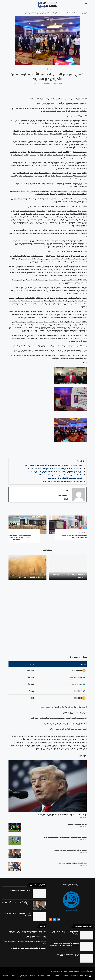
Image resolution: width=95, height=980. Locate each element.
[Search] (10, 5)
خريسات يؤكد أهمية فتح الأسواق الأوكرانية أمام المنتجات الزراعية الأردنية (55, 468)
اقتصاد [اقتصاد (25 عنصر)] (30, 736)
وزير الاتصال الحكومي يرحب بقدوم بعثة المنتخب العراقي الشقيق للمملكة (55, 472)
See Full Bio (63, 495)
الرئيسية (84, 13)
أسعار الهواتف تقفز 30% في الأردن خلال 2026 (73, 863)
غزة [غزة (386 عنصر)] (29, 746)
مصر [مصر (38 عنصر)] (73, 749)
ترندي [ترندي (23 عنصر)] (22, 742)
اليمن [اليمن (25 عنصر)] (50, 742)
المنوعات (41, 975)
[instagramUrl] (65, 500)
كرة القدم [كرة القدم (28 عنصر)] (15, 746)
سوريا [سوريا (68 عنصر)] (33, 746)
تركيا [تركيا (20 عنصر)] (27, 742)
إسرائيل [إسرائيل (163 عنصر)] (58, 736)
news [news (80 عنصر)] (78, 736)
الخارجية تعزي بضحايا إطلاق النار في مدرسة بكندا (65, 478)
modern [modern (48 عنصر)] (84, 736)
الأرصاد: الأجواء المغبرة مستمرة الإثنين (32, 577)
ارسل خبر (6, 975)
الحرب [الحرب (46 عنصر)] (84, 739)
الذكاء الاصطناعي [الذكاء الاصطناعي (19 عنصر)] (75, 739)
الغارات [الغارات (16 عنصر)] (35, 739)
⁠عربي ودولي (23, 975)
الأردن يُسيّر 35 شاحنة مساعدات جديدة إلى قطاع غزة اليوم (62, 481)
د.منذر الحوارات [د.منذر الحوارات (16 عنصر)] (74, 746)
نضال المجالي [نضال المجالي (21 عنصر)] (48, 749)
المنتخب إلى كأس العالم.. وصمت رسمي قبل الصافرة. (71, 850)
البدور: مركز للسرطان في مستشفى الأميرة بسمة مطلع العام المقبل (69, 576)
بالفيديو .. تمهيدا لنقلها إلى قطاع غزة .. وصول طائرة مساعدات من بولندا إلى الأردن (53, 465)
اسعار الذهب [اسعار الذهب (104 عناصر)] (39, 736)
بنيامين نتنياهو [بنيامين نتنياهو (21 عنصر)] (41, 742)
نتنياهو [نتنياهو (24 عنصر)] (57, 749)
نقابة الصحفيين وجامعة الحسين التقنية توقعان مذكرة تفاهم (60, 475)
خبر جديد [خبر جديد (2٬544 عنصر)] (84, 746)
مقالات (56, 975)
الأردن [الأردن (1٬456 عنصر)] (24, 736)
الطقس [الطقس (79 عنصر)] (47, 739)
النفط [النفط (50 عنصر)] (69, 742)
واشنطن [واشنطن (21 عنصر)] (39, 749)
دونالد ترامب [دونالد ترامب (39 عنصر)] (63, 746)
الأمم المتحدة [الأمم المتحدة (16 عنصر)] (16, 736)
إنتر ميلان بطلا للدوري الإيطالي (77, 824)
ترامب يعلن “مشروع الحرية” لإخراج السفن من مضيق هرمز (62, 815)
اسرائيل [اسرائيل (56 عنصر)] (47, 736)
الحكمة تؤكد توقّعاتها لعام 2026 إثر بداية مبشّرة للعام (65, 933)
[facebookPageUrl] (67, 500)
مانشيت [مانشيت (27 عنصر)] (79, 749)
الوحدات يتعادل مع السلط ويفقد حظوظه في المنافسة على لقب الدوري (65, 837)
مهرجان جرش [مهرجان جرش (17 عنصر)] (66, 749)
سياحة (74, 975)
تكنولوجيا (65, 975)
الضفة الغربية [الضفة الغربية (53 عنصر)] (56, 739)
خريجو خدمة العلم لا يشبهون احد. (20, 890)
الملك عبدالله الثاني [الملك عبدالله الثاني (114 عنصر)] (79, 742)
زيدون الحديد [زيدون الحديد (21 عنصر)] (41, 746)
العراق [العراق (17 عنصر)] (41, 739)
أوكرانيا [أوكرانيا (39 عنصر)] (65, 736)
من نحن (14, 975)
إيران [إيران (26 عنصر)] (53, 736)
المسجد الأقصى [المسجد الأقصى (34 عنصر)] (25, 739)
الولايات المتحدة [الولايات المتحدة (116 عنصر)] (59, 742)
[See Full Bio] (57, 495)
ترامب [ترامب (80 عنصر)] (32, 742)
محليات (74, 13)
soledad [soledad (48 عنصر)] (72, 736)
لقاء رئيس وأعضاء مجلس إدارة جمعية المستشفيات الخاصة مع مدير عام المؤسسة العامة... (64, 945)
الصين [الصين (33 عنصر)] (65, 739)
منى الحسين (61, 111)
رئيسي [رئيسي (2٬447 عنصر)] (55, 746)
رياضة (49, 975)
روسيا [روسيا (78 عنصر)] (49, 746)
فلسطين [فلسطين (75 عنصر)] (23, 746)
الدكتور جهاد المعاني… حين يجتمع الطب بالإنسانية (18, 914)
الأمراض (28, 108)
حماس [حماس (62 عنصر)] (16, 742)
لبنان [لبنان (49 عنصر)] (85, 749)
